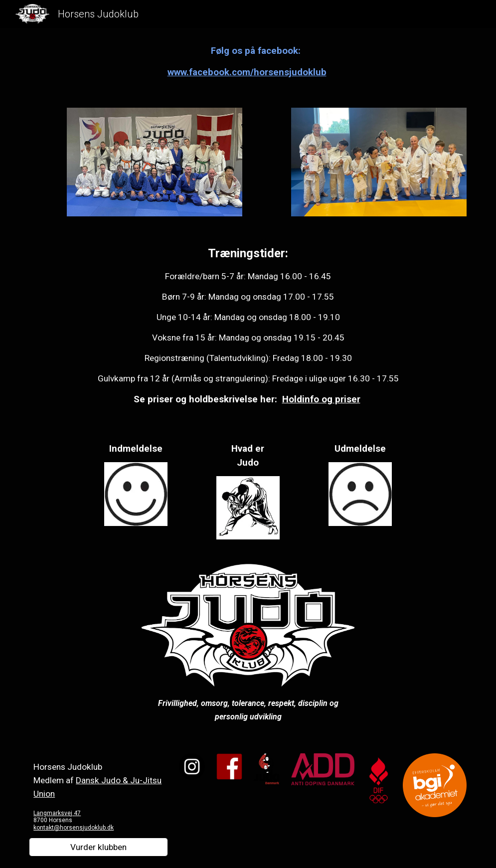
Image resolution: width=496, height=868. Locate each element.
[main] (248, 62)
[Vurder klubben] (98, 847)
